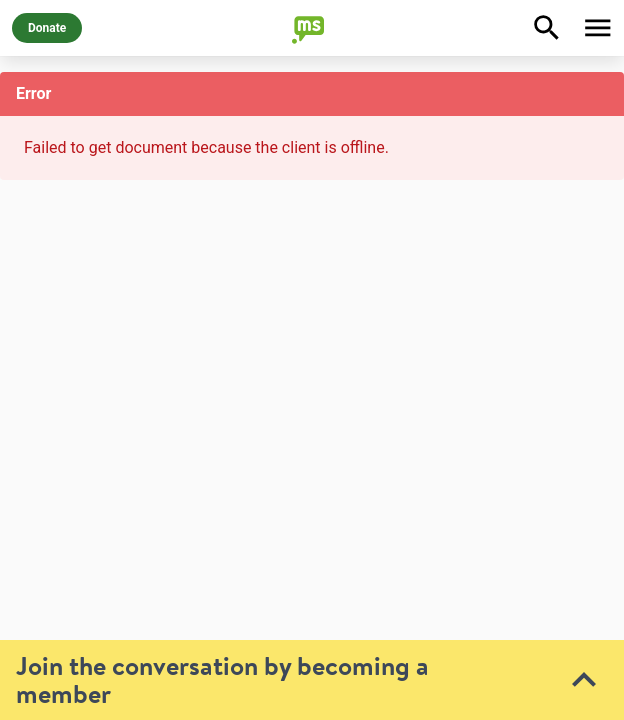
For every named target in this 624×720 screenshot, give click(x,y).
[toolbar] (312, 525)
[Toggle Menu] (598, 28)
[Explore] (547, 28)
